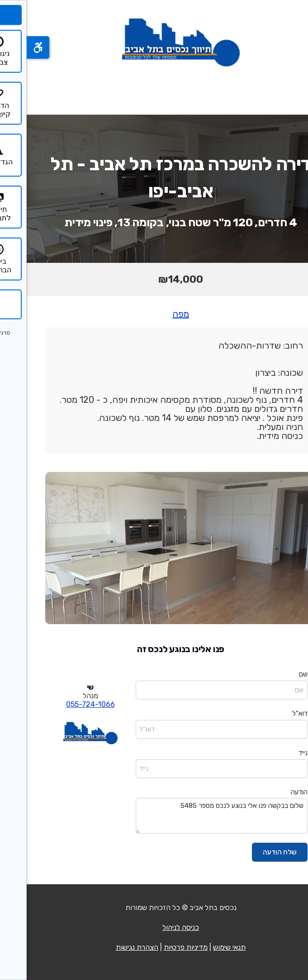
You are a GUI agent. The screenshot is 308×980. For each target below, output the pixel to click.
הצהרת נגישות (110, 947)
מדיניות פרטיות (159, 947)
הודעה (272, 792)
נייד (276, 753)
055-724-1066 (64, 704)
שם (277, 674)
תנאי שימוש (203, 947)
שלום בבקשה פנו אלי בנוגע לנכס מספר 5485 (195, 816)
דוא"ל (273, 714)
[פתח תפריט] (289, 90)
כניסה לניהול (154, 927)
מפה (154, 314)
